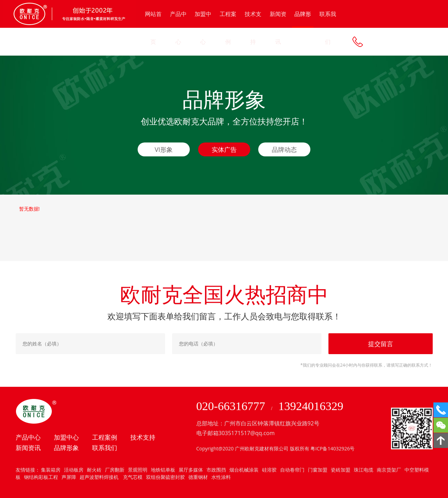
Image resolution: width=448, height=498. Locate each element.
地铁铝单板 (163, 470)
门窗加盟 (318, 470)
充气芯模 (132, 477)
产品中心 (178, 28)
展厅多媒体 (191, 470)
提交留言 (381, 344)
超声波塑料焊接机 (99, 477)
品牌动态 (284, 149)
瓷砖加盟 (341, 470)
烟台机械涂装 (244, 470)
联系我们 (328, 28)
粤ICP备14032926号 (332, 448)
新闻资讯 (278, 28)
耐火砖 (94, 470)
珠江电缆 (364, 470)
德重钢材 (198, 477)
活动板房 (74, 470)
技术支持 (253, 28)
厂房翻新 (115, 470)
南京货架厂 (389, 470)
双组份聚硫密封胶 (165, 477)
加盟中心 (203, 28)
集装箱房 (51, 470)
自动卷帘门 (292, 470)
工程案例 (228, 28)
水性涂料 (221, 477)
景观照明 (138, 470)
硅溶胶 (269, 470)
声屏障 (69, 477)
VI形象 (164, 149)
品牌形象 (303, 19)
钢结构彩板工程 (41, 477)
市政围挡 (216, 470)
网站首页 (153, 28)
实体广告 (224, 149)
